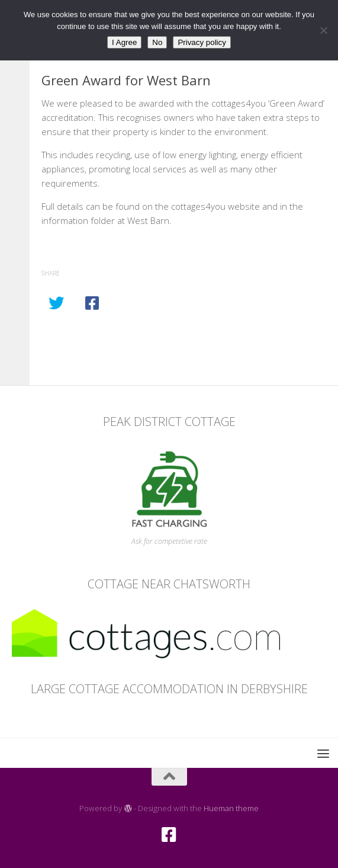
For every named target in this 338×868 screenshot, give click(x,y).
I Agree (124, 42)
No (157, 42)
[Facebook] (169, 835)
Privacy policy (202, 42)
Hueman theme (231, 808)
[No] (323, 30)
